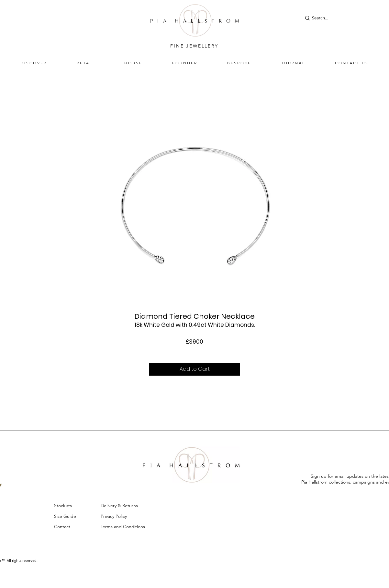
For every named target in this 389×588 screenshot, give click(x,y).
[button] (34, 63)
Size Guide (65, 516)
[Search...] (324, 18)
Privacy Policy (114, 516)
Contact (62, 527)
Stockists (63, 506)
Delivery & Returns (120, 506)
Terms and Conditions (123, 527)
